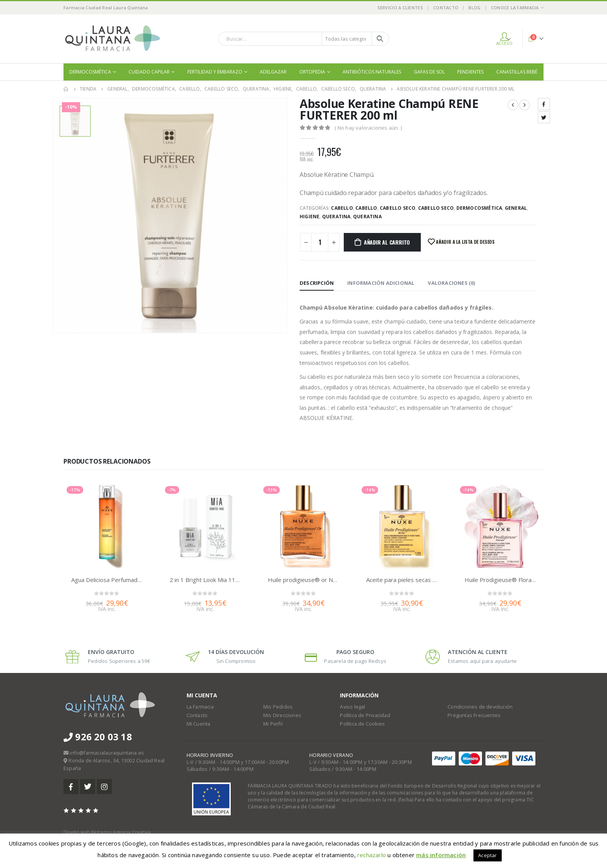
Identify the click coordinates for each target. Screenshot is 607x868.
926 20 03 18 (98, 737)
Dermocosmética (90, 72)
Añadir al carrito (387, 242)
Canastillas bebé (517, 72)
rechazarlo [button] (372, 855)
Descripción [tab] (317, 283)
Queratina (336, 217)
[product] (107, 526)
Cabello (342, 208)
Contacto (446, 8)
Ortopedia (312, 72)
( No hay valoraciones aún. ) (368, 128)
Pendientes (470, 72)
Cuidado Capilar (149, 72)
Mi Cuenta (199, 724)
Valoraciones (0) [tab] (451, 283)
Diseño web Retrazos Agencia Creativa (107, 832)
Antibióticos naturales (372, 72)
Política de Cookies (362, 724)
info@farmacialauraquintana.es (107, 753)
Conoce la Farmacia (515, 8)
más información (441, 855)
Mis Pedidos (278, 707)
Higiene (310, 217)
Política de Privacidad (365, 715)
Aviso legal (352, 707)
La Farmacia (200, 707)
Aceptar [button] (487, 855)
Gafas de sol (429, 72)
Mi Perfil (273, 724)
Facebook (544, 104)
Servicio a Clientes (400, 8)
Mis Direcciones (282, 715)
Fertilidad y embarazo (215, 72)
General (516, 208)
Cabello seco (398, 208)
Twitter (544, 117)
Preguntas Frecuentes (474, 715)
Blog (474, 8)
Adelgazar (273, 72)
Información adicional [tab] (381, 283)
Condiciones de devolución (480, 707)
